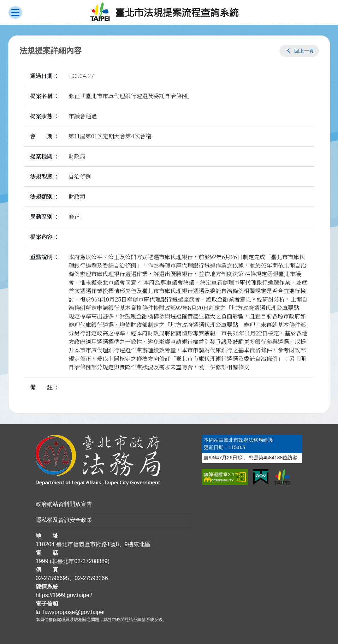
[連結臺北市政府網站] (282, 478)
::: (2, 439)
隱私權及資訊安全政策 (64, 520)
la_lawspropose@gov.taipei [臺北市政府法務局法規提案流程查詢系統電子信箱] (70, 612)
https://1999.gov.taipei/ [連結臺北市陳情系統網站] (64, 595)
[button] (299, 51)
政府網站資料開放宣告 (64, 504)
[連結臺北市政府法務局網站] (114, 460)
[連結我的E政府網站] (261, 477)
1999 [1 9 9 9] (42, 561)
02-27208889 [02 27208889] (91, 561)
